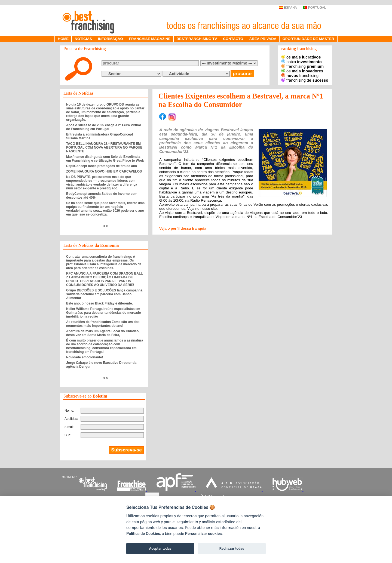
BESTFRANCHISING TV (197, 39)
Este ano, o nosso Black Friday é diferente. (99, 303)
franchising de (305, 80)
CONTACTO (233, 39)
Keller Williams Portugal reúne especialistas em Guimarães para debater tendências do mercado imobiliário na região (104, 313)
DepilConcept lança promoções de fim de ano (102, 166)
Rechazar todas (232, 548)
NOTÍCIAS (83, 39)
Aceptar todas (160, 548)
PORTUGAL (314, 8)
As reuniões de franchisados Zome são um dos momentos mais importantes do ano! (103, 324)
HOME (63, 39)
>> (105, 226)
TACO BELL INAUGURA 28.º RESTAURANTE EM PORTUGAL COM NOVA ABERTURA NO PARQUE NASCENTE (104, 147)
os (301, 57)
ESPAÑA (288, 8)
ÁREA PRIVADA (263, 39)
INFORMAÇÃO (111, 39)
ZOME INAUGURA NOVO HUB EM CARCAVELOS (104, 171)
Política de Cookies (143, 534)
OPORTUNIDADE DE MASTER (308, 39)
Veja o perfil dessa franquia (183, 228)
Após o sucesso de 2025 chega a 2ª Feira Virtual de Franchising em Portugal (103, 127)
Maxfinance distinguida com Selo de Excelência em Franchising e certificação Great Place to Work (105, 159)
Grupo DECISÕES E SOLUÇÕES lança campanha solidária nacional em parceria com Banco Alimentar (104, 294)
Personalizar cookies (203, 534)
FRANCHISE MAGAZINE (150, 39)
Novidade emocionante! (85, 357)
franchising (302, 66)
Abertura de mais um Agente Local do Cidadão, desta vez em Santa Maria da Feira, (103, 333)
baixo (301, 62)
